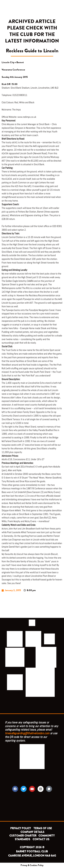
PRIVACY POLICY (21, 828)
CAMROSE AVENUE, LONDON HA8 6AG (32, 856)
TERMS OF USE (43, 828)
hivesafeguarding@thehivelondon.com (27, 733)
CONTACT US (41, 839)
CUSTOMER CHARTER (23, 836)
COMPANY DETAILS (32, 832)
